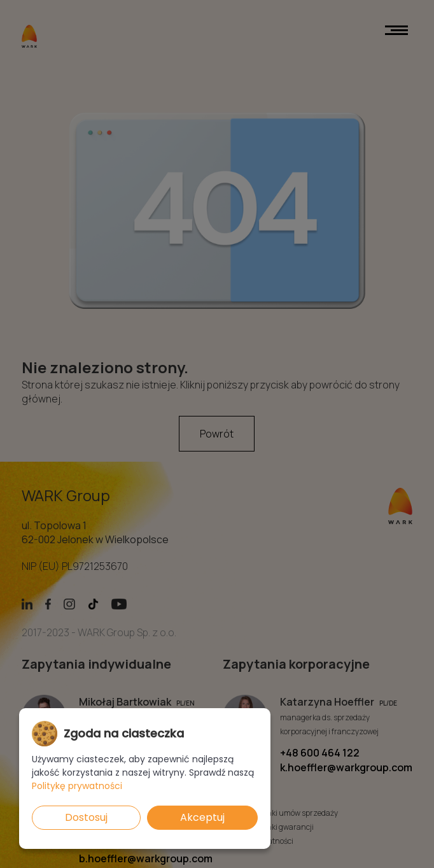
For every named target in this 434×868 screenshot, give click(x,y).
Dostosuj (86, 817)
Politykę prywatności (77, 786)
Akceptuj (202, 817)
